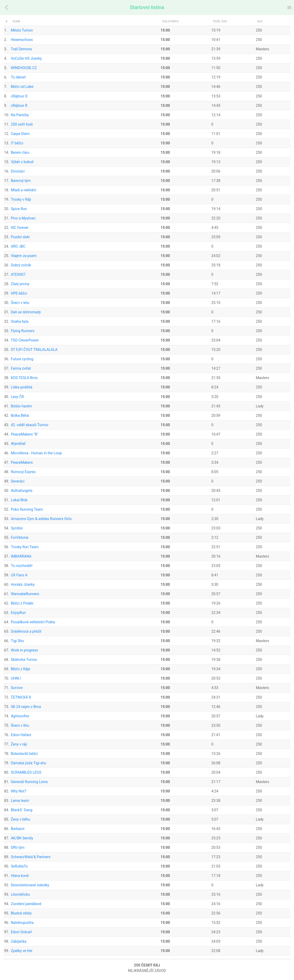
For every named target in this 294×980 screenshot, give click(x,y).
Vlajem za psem (24, 256)
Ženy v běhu (21, 819)
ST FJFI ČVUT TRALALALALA (34, 350)
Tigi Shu (17, 641)
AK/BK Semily (22, 838)
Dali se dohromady (26, 312)
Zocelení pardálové (26, 904)
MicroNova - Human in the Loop (36, 453)
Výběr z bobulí (22, 162)
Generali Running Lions (29, 782)
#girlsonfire (20, 716)
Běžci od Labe (22, 87)
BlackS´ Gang (22, 810)
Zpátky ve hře (22, 951)
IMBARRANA (21, 556)
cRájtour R (19, 106)
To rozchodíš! (22, 566)
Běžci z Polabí (22, 603)
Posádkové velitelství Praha (33, 622)
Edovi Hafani (21, 735)
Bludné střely (21, 913)
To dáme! (18, 77)
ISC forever (20, 228)
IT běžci (17, 143)
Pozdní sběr (20, 237)
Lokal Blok (19, 500)
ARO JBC (18, 246)
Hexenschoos (22, 40)
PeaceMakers (22, 462)
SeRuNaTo (19, 866)
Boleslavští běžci (24, 754)
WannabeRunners (25, 594)
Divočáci (18, 171)
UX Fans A (19, 575)
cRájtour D (19, 96)
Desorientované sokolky (30, 885)
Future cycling (22, 359)
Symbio (17, 528)
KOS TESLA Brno (24, 378)
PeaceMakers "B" (25, 434)
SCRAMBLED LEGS (26, 772)
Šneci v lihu (20, 726)
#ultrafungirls (22, 491)
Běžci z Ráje (21, 669)
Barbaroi (18, 829)
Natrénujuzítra (22, 923)
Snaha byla (20, 322)
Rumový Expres (23, 472)
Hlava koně (20, 876)
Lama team (20, 801)
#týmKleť (18, 444)
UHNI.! (16, 678)
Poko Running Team (27, 509)
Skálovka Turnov (24, 660)
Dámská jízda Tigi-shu (29, 763)
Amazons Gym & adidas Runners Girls (41, 519)
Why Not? (19, 791)
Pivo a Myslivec (23, 218)
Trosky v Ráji (21, 199)
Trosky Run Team (25, 547)
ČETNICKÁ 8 (21, 697)
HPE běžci (19, 293)
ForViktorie (20, 538)
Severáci (18, 481)
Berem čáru (20, 153)
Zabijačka (19, 941)
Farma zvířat (21, 368)
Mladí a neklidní (24, 190)
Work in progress (24, 650)
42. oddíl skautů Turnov (30, 425)
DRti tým (18, 848)
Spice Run (19, 209)
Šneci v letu (20, 303)
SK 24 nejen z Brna (26, 707)
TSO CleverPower (25, 340)
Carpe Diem (20, 134)
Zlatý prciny (20, 284)
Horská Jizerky (23, 585)
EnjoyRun (18, 613)
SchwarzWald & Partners (31, 857)
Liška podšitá (22, 387)
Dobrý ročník (21, 265)
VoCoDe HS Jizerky (26, 58)
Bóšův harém (21, 406)
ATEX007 (18, 275)
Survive (17, 688)
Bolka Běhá (20, 416)
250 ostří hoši (22, 124)
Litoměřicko (20, 894)
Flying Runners (23, 331)
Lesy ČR (17, 397)
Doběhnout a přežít (26, 631)
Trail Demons (21, 49)
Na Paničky (20, 115)
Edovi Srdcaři (21, 932)
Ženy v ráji (19, 744)
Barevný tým (21, 181)
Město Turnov (22, 30)
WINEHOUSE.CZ (24, 68)
